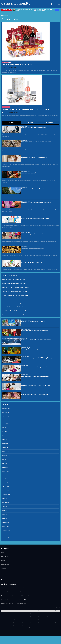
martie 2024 (5, 444)
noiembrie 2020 (6, 534)
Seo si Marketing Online (7, 572)
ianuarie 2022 (6, 491)
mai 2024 (5, 436)
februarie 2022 (6, 487)
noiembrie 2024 (6, 412)
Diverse (3, 560)
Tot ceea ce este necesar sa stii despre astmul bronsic (15, 299)
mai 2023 (5, 463)
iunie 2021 (5, 510)
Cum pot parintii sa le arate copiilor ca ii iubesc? (14, 283)
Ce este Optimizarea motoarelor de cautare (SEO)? (35, 218)
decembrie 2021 (6, 495)
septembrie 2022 (6, 475)
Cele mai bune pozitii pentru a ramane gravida (34, 157)
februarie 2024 (6, 448)
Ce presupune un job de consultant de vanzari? (14, 279)
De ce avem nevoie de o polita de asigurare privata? (15, 303)
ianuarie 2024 (6, 451)
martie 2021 (5, 518)
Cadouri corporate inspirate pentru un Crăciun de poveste (26, 109)
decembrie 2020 (6, 530)
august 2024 (5, 424)
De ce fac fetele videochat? (29, 173)
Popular (12, 123)
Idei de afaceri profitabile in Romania (32, 262)
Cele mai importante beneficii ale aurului (33, 248)
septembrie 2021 (6, 503)
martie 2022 (5, 483)
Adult (3, 552)
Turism (3, 580)
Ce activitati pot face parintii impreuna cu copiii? (14, 311)
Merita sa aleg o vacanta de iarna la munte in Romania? (16, 287)
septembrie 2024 (6, 420)
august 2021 (5, 506)
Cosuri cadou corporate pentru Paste (17, 65)
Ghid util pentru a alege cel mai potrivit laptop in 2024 (15, 295)
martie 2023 (5, 467)
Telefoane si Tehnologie (7, 576)
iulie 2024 (5, 428)
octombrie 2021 (6, 499)
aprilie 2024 (5, 440)
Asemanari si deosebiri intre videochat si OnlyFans (15, 307)
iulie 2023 (5, 459)
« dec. (30, 628)
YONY (5, 67)
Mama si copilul (6, 107)
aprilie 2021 (5, 514)
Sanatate (4, 568)
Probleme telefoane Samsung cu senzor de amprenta (36, 203)
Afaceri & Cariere (7, 62)
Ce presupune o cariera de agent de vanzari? (34, 128)
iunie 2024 (5, 432)
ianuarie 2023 (6, 471)
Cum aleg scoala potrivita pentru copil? (32, 234)
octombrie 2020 (6, 538)
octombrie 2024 (6, 416)
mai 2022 (5, 479)
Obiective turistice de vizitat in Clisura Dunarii (34, 189)
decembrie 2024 (6, 408)
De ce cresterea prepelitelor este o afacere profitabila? (36, 142)
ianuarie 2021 (6, 526)
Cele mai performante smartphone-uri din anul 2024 (15, 291)
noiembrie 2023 (6, 455)
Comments (49, 123)
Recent (30, 123)
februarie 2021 (6, 522)
